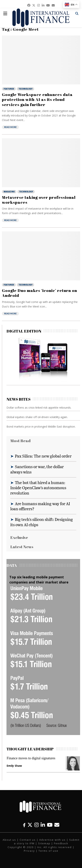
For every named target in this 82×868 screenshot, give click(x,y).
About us (9, 840)
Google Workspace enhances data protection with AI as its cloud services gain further (37, 99)
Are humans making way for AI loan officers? (40, 506)
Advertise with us (52, 840)
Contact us (28, 840)
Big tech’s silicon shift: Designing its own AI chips (42, 522)
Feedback (61, 843)
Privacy (29, 851)
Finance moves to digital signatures (31, 758)
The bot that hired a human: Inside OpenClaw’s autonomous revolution (38, 488)
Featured (9, 89)
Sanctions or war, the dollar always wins (37, 469)
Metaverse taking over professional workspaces (39, 200)
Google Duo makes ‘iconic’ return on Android (39, 293)
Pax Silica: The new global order (43, 456)
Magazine (9, 192)
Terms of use (48, 851)
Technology (25, 89)
